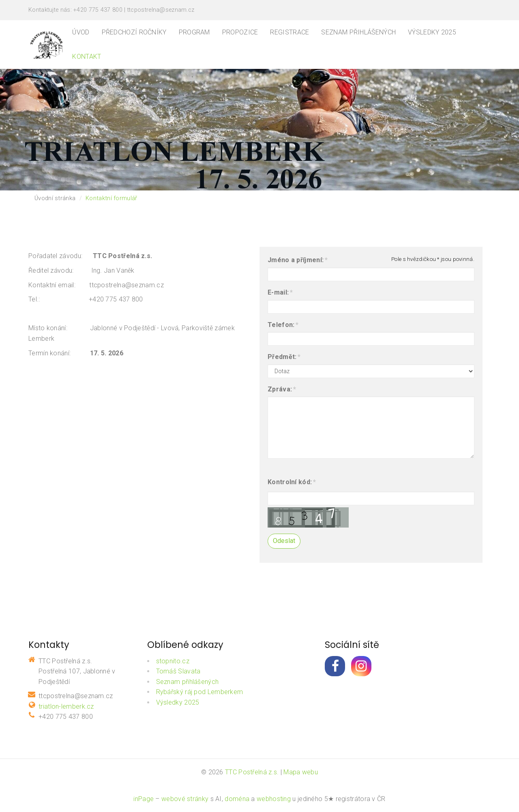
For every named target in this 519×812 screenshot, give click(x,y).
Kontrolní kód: (290, 482)
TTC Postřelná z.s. (252, 772)
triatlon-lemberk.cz (66, 706)
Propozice (240, 32)
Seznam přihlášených (358, 32)
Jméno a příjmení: (296, 260)
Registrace (290, 32)
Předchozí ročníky (134, 32)
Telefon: (281, 325)
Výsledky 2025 (432, 32)
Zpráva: (280, 389)
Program (194, 32)
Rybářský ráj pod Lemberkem (200, 692)
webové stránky (185, 799)
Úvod (81, 32)
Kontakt (87, 57)
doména (237, 799)
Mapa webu (301, 772)
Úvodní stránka (55, 198)
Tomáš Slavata (178, 671)
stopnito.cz (173, 661)
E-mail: (278, 293)
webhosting (274, 799)
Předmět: (282, 357)
